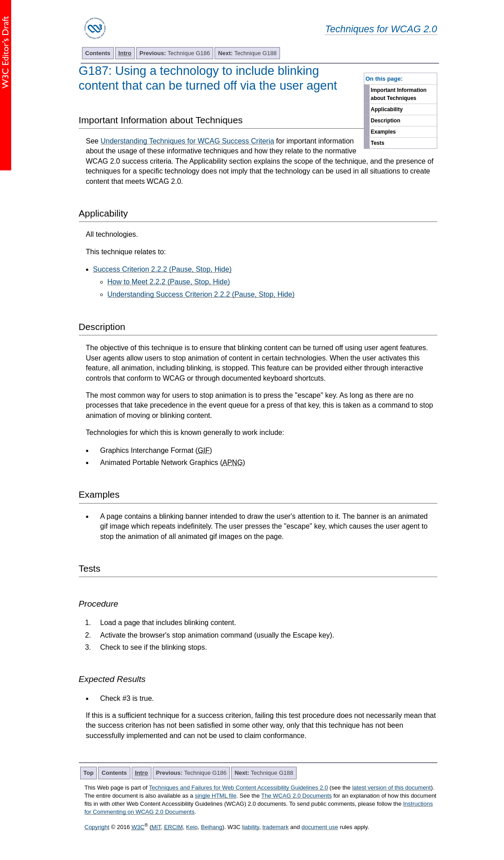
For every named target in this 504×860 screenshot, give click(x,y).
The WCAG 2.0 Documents (297, 796)
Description (386, 121)
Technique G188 (248, 53)
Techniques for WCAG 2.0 (381, 29)
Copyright (97, 827)
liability (250, 827)
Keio (192, 827)
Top (88, 773)
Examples (383, 132)
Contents (98, 53)
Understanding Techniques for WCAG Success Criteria (187, 141)
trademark (276, 827)
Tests (378, 143)
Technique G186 (175, 53)
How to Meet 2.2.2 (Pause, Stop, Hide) (169, 282)
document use (320, 827)
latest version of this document (392, 788)
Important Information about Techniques (399, 94)
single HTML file (216, 796)
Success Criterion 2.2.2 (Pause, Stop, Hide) (162, 269)
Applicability (387, 109)
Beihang (212, 827)
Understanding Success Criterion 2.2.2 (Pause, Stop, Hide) (201, 294)
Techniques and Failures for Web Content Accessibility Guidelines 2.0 (239, 788)
